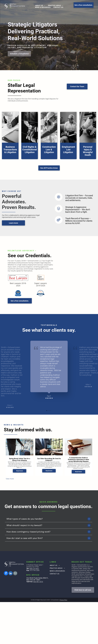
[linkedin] (11, 573)
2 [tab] (48, 411)
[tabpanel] (49, 370)
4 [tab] (51, 411)
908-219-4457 (34, 569)
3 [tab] (50, 411)
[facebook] (6, 573)
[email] (15, 573)
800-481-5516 (38, 582)
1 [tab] (47, 411)
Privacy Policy (63, 600)
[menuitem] (40, 6)
